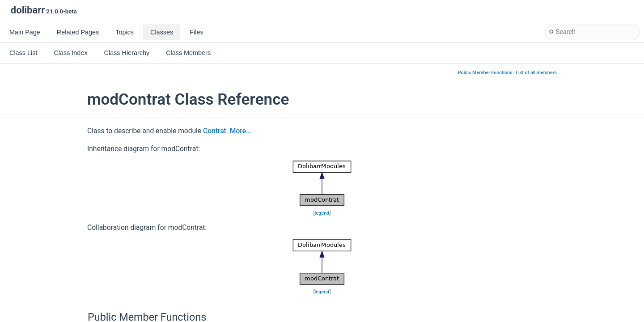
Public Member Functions (485, 73)
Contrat (215, 131)
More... (241, 131)
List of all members (536, 73)
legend (322, 213)
